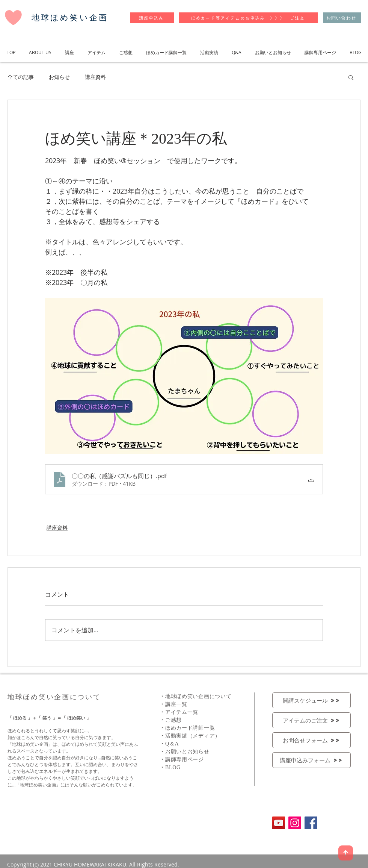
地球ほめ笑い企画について (198, 696)
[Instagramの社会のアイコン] (295, 823)
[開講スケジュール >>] (311, 700)
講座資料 (95, 77)
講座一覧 (176, 704)
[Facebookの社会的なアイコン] (311, 823)
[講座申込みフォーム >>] (311, 760)
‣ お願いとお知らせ (186, 752)
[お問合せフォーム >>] (311, 740)
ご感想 (173, 720)
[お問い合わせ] (342, 18)
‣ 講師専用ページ (183, 760)
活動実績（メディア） (193, 736)
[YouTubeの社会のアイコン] (279, 823)
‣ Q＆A (170, 744)
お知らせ (59, 77)
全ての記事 (21, 77)
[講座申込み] (152, 18)
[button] (351, 77)
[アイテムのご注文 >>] (311, 720)
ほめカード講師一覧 (190, 728)
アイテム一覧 (182, 712)
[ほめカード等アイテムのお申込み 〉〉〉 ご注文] (248, 18)
